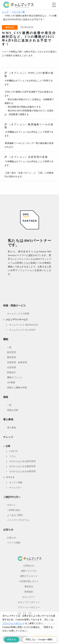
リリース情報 (14, 543)
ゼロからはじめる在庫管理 (22, 471)
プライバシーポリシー (29, 607)
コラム (12, 456)
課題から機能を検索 (17, 388)
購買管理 (11, 357)
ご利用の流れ (14, 510)
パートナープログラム (18, 520)
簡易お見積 (13, 410)
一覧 (9, 347)
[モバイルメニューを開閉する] (54, 5)
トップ (5, 12)
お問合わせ (29, 566)
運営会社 (29, 587)
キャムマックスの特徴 (18, 314)
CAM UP (13, 451)
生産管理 (11, 367)
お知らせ (11, 538)
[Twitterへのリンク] (19, 611)
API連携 (11, 382)
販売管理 (11, 352)
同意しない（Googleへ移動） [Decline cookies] (40, 639)
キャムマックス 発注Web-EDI (24, 325)
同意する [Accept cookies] (12, 639)
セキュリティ (29, 597)
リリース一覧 (18, 12)
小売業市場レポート (29, 581)
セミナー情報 (16, 482)
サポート (11, 505)
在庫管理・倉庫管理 (17, 362)
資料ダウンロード (29, 576)
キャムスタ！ (16, 488)
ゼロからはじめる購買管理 (22, 466)
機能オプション (15, 377)
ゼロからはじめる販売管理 (22, 461)
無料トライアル (29, 571)
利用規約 (29, 592)
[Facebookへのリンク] (25, 611)
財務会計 (11, 372)
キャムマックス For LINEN (22, 330)
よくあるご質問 (15, 515)
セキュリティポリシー (29, 602)
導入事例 (11, 428)
